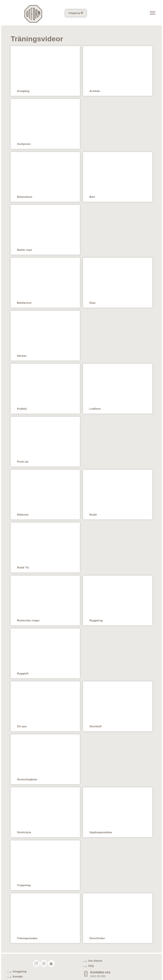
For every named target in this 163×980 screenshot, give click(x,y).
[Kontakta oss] (86, 970)
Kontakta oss (101, 968)
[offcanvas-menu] (152, 14)
